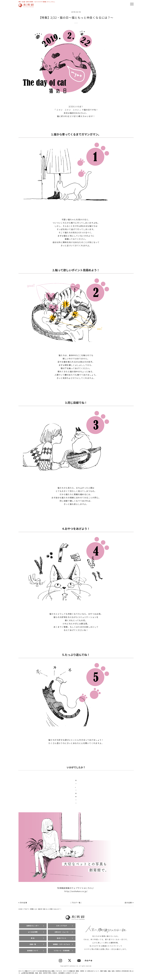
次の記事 (24, 903)
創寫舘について (33, 951)
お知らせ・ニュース (62, 932)
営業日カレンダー (33, 926)
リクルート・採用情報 (62, 951)
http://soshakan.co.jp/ (76, 891)
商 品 (33, 938)
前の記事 (128, 903)
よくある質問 (33, 932)
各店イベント (62, 938)
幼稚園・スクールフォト (62, 944)
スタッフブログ (62, 926)
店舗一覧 (33, 944)
